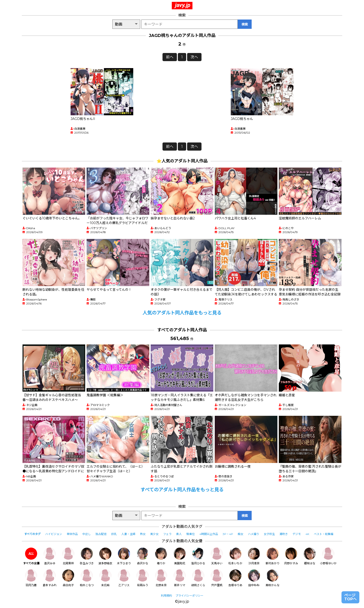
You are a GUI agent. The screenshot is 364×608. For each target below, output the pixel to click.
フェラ (167, 534)
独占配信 (101, 534)
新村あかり (273, 556)
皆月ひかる (198, 556)
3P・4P (228, 534)
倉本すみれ (50, 578)
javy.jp (183, 5)
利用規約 (166, 596)
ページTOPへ (350, 597)
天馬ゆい (217, 556)
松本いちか (235, 556)
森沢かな (143, 556)
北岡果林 (68, 556)
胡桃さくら (198, 578)
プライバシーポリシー (189, 596)
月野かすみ (291, 556)
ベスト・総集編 (324, 534)
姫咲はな (310, 556)
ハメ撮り (253, 534)
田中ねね (254, 578)
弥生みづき (87, 556)
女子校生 (269, 534)
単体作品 (72, 534)
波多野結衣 (105, 556)
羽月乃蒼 (31, 578)
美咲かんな (273, 578)
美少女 (154, 534)
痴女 (240, 534)
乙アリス (124, 578)
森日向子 (68, 578)
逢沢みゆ (50, 556)
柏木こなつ (87, 578)
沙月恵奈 (254, 556)
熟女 (143, 534)
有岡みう (143, 578)
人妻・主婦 (128, 534)
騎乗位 (191, 534)
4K (307, 534)
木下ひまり (124, 556)
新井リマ (180, 578)
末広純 (105, 578)
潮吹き (284, 534)
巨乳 (114, 534)
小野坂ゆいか (328, 556)
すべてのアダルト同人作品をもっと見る (182, 490)
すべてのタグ (32, 534)
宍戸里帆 (217, 578)
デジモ (297, 534)
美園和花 (180, 556)
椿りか (161, 556)
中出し (87, 534)
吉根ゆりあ (235, 578)
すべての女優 (31, 556)
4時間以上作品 (209, 534)
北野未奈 (161, 578)
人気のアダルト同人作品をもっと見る (182, 313)
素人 (179, 534)
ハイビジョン (54, 534)
